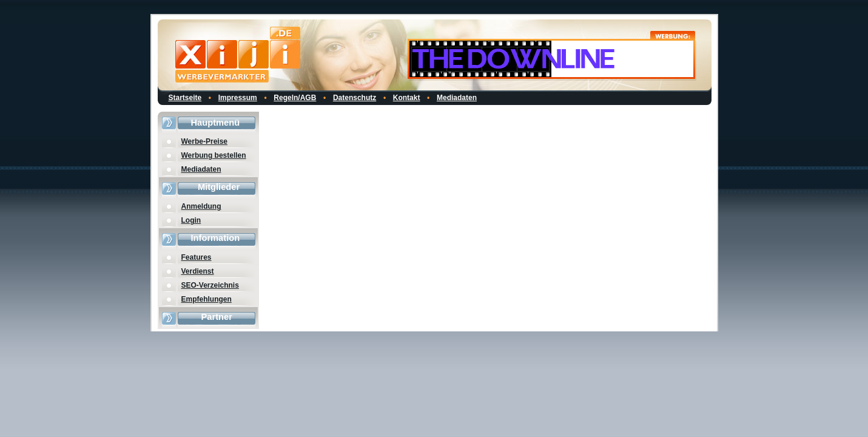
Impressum (238, 98)
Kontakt (407, 98)
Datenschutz (355, 98)
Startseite (185, 98)
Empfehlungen (207, 299)
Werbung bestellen (214, 155)
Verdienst (198, 271)
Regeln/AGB (295, 98)
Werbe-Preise (204, 141)
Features (197, 257)
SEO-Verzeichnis (210, 285)
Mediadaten (457, 98)
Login (191, 220)
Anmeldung (201, 206)
